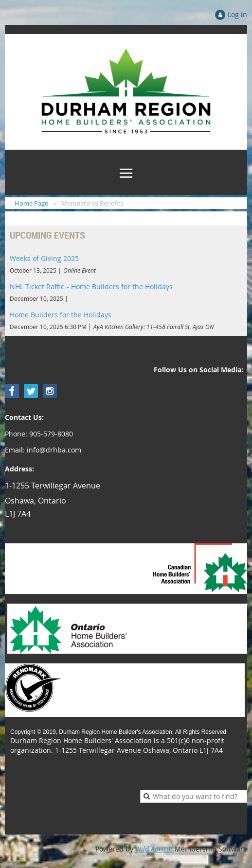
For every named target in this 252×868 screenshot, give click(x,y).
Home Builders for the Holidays (61, 315)
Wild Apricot (154, 849)
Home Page (31, 203)
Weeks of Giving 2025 (44, 258)
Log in (237, 14)
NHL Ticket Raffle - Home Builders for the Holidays (91, 286)
